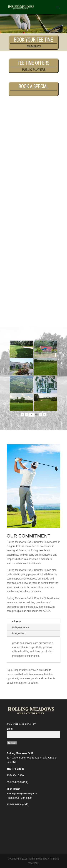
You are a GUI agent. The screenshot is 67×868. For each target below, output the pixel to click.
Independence (21, 627)
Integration (19, 633)
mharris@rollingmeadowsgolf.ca (22, 793)
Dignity (17, 622)
